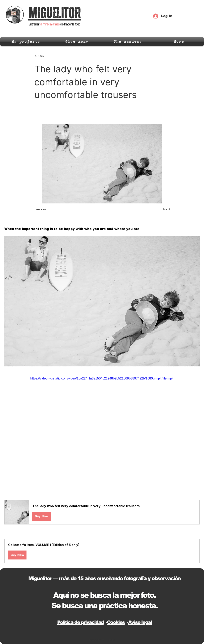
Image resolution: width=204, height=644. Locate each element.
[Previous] (48, 209)
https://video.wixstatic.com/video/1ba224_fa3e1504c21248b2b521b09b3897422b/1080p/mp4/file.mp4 (102, 378)
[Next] (160, 209)
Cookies (116, 622)
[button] (102, 512)
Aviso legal (140, 622)
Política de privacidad (80, 622)
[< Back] (48, 56)
